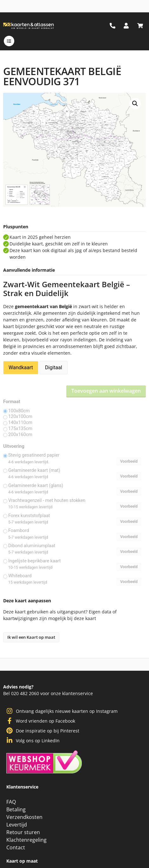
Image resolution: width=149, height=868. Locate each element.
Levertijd (17, 825)
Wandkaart (21, 367)
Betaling (16, 809)
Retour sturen (23, 832)
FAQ (11, 802)
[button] (135, 104)
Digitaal (54, 367)
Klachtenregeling (26, 840)
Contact (16, 847)
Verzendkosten (24, 817)
